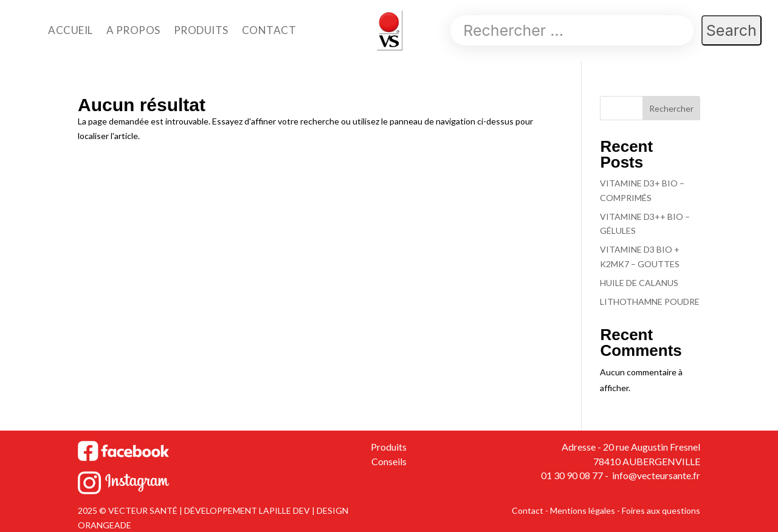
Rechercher (671, 108)
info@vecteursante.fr (655, 475)
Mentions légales (583, 510)
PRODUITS (201, 30)
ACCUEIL (71, 30)
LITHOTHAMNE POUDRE (650, 302)
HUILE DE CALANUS (639, 283)
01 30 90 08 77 (572, 475)
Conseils (389, 461)
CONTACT (269, 30)
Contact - (531, 510)
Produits (389, 447)
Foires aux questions (661, 510)
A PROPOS (133, 30)
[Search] (572, 30)
